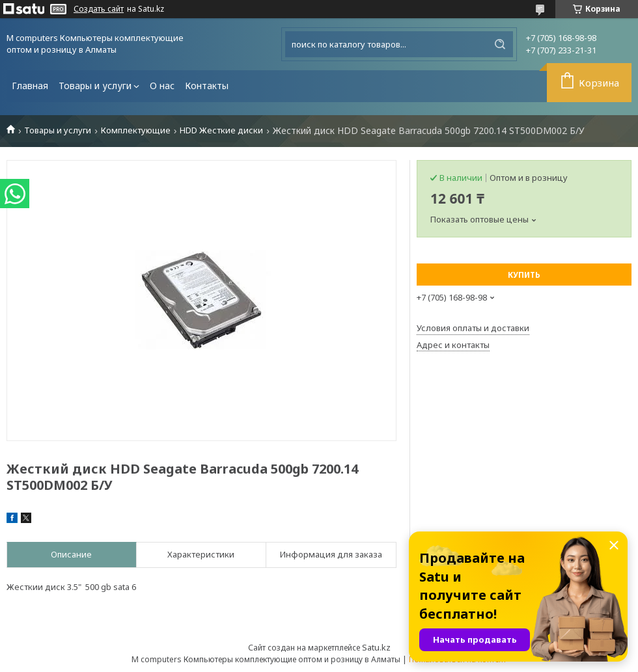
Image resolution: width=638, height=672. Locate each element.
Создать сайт (99, 9)
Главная (30, 86)
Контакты (207, 86)
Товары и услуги (95, 86)
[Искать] (500, 44)
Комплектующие (136, 130)
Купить (524, 275)
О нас (162, 86)
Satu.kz (376, 647)
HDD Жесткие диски (221, 130)
